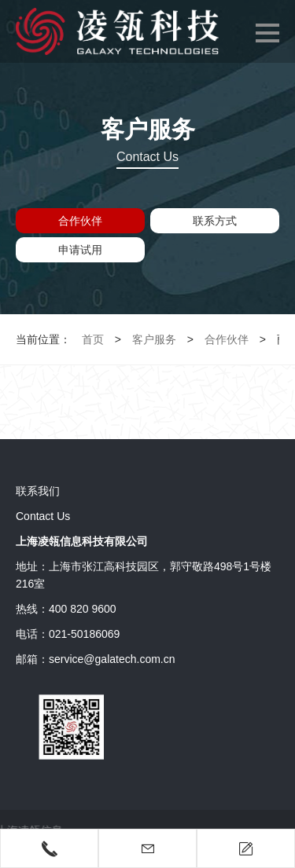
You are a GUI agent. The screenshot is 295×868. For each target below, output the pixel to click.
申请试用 (80, 250)
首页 (93, 339)
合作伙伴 (80, 221)
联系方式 (215, 221)
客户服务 (154, 339)
